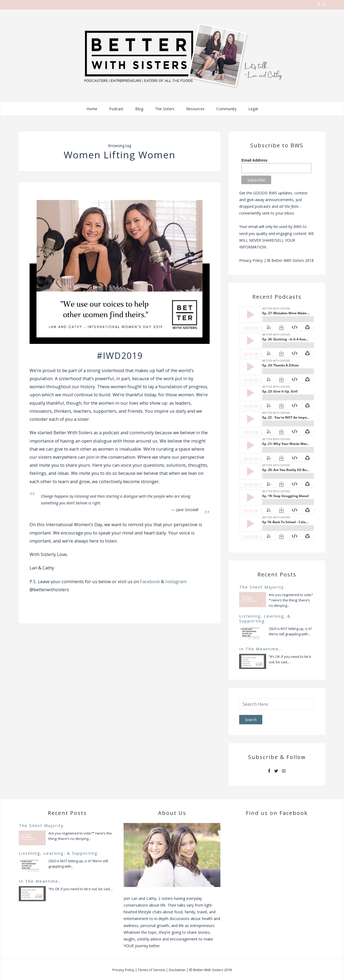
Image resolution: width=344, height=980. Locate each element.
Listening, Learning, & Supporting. (265, 618)
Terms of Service (152, 970)
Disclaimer (177, 970)
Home (92, 109)
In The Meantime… (261, 649)
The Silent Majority (262, 587)
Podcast (116, 109)
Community (226, 109)
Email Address (254, 160)
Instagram (176, 581)
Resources (195, 109)
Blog (139, 109)
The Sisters (165, 109)
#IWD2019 (120, 356)
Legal (253, 109)
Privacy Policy (251, 260)
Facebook (150, 581)
